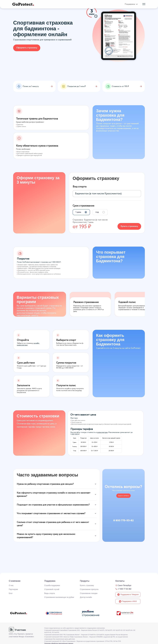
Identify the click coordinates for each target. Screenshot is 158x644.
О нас (11, 585)
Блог (11, 593)
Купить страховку (129, 225)
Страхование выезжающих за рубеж (59, 597)
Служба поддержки (52, 585)
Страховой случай (52, 589)
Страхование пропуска (89, 589)
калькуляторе (102, 432)
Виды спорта (50, 593)
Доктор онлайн (86, 597)
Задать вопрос (123, 495)
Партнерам (13, 589)
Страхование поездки (89, 593)
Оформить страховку (27, 48)
